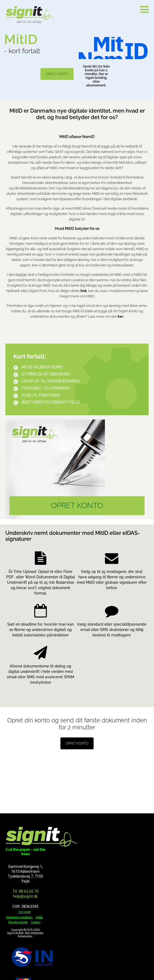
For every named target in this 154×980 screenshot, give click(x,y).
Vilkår (39, 917)
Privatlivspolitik (18, 922)
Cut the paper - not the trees (25, 852)
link (83, 291)
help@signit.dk (25, 896)
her (120, 316)
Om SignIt (24, 912)
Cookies (36, 922)
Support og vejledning (19, 917)
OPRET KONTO (57, 74)
